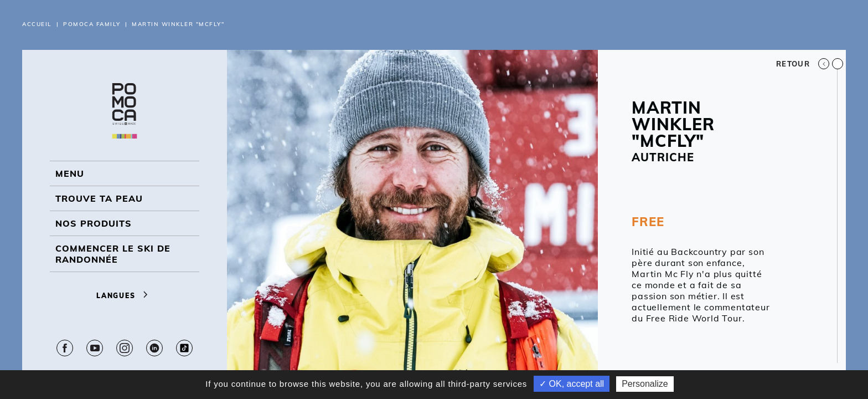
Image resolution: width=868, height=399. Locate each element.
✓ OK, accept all (572, 384)
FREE (648, 222)
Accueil (37, 24)
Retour (803, 64)
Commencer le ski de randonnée (113, 254)
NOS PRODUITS (94, 223)
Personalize (645, 384)
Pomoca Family (92, 24)
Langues (125, 296)
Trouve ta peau (99, 198)
